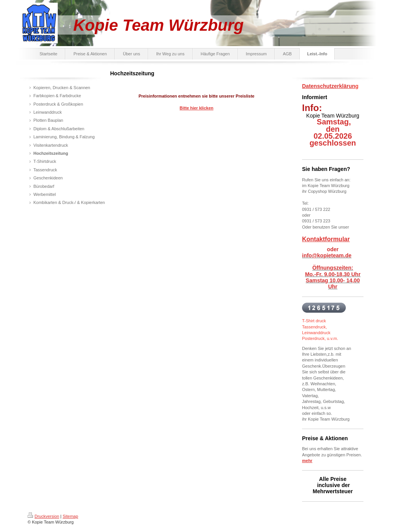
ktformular (334, 239)
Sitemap (70, 516)
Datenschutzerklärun (329, 86)
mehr (307, 461)
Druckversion (43, 516)
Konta (311, 239)
